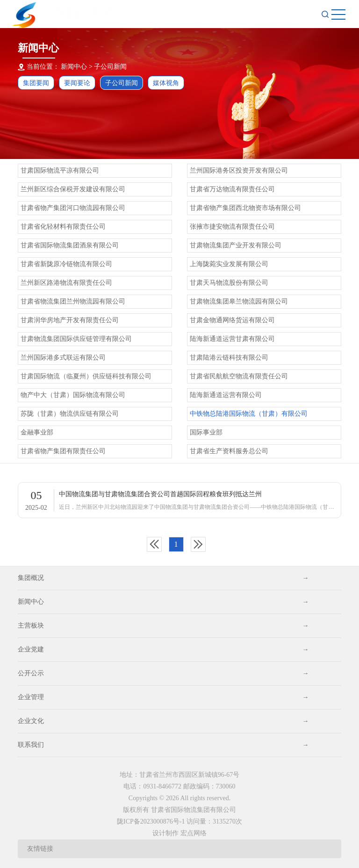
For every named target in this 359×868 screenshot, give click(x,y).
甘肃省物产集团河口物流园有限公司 (73, 208)
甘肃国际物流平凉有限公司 (60, 170)
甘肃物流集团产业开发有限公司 (236, 245)
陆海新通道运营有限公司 (226, 395)
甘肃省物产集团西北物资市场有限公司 (245, 208)
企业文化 (163, 721)
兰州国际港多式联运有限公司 (63, 358)
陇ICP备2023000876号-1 (151, 821)
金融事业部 (37, 432)
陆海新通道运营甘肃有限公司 (232, 339)
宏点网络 (194, 833)
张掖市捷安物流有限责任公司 (232, 227)
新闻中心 (163, 602)
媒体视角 (166, 83)
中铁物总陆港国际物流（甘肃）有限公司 (249, 414)
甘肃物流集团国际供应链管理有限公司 (76, 339)
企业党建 (163, 650)
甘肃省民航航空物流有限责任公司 (239, 376)
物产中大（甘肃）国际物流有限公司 (73, 395)
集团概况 (163, 578)
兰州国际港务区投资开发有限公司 (239, 170)
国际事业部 (206, 432)
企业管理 (163, 697)
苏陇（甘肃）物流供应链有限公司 (70, 414)
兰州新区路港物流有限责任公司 (66, 283)
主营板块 (163, 626)
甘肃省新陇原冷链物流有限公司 (66, 264)
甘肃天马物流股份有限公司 (229, 283)
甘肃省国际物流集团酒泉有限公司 (70, 245)
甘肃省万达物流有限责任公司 (232, 189)
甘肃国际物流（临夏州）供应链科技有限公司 (86, 376)
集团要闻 (36, 83)
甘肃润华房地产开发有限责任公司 (70, 320)
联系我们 (163, 745)
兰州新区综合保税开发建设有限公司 (73, 189)
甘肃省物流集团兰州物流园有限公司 (73, 301)
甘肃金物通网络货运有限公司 (232, 320)
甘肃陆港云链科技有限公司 (229, 358)
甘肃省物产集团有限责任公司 (63, 451)
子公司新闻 (110, 67)
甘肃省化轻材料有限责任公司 (63, 227)
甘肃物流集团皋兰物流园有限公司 (239, 301)
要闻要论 (77, 83)
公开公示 (163, 673)
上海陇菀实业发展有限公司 (229, 264)
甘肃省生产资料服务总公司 (229, 451)
